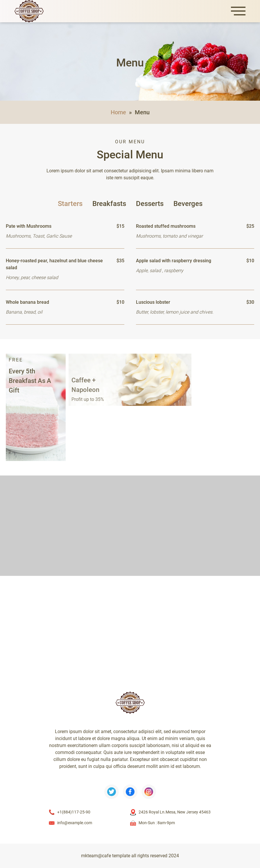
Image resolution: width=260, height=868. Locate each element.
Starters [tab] (70, 204)
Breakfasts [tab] (109, 204)
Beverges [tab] (188, 204)
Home (118, 112)
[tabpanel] (130, 269)
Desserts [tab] (150, 204)
